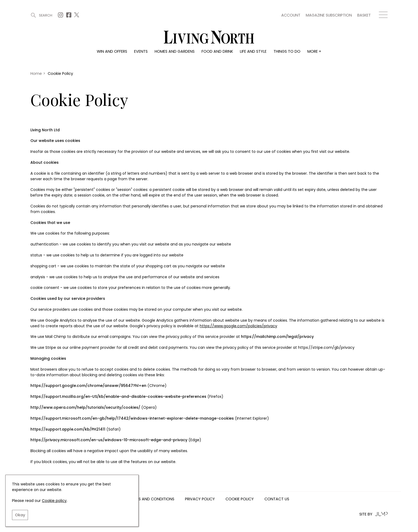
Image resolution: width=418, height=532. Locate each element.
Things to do (287, 51)
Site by (373, 514)
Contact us (277, 499)
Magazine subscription (329, 15)
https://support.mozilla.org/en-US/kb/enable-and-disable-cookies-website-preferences (118, 396)
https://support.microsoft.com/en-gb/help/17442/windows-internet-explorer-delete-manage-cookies (132, 418)
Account (291, 15)
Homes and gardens (175, 51)
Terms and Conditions (152, 499)
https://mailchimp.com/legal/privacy (277, 337)
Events (141, 51)
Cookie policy (54, 501)
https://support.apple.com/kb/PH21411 (68, 429)
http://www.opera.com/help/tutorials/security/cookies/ (85, 407)
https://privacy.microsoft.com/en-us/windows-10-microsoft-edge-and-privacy (109, 440)
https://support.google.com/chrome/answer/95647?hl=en (88, 386)
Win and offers (112, 51)
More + (314, 51)
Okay (20, 515)
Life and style (253, 51)
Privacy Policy (200, 499)
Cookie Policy (240, 499)
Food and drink (217, 51)
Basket (364, 15)
